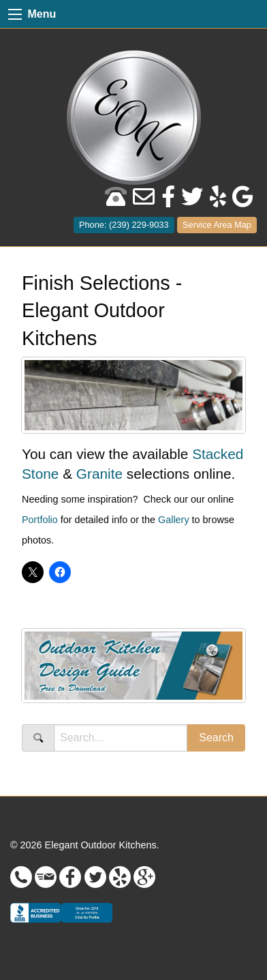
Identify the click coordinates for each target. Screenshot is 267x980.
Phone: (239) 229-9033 (124, 225)
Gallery (174, 520)
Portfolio (40, 520)
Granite (99, 474)
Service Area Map (217, 225)
